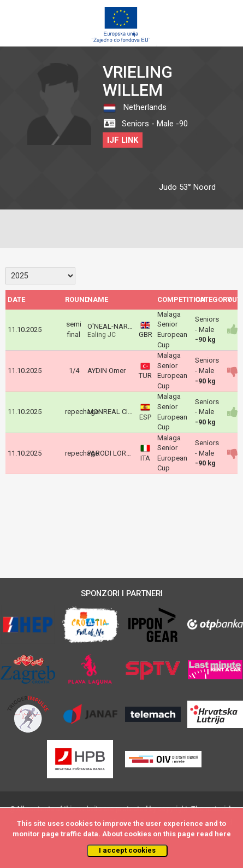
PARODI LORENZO (116, 453)
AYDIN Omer (106, 371)
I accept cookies (127, 850)
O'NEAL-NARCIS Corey (123, 326)
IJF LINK (123, 140)
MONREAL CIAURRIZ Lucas (130, 412)
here (223, 834)
